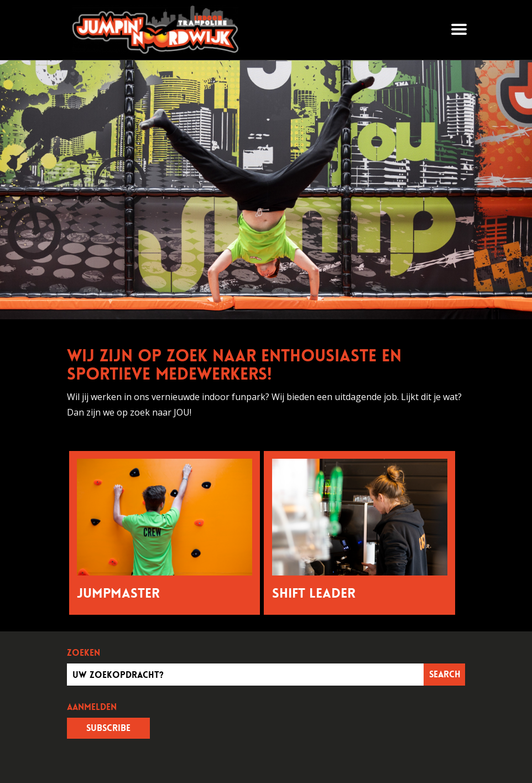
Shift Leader (314, 593)
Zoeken (84, 653)
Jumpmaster (118, 593)
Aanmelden (92, 707)
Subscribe (108, 728)
